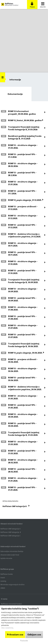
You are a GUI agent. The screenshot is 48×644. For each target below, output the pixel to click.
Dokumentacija (15, 94)
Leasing (3, 581)
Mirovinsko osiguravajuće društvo (13, 584)
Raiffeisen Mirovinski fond (10, 5)
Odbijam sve (34, 635)
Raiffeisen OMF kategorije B (11, 532)
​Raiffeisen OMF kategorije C (10, 536)
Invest (3, 578)
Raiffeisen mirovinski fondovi (11, 604)
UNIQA (3, 588)
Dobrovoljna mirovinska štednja (12, 551)
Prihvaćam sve (15, 635)
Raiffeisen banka (7, 574)
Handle (3, 76)
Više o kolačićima (7, 628)
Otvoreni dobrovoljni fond (10, 555)
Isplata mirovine (6, 558)
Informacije (15, 80)
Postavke (24, 641)
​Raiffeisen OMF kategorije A (10, 529)
